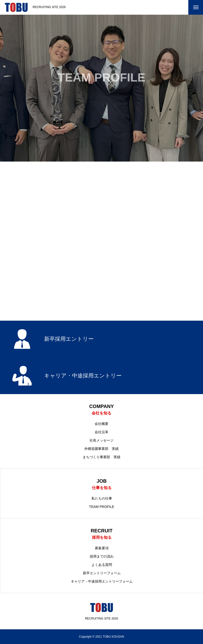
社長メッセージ (101, 440)
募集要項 (102, 548)
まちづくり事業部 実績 (101, 457)
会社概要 (101, 424)
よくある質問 (102, 565)
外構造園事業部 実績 (101, 449)
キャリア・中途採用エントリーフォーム (102, 581)
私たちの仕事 (102, 498)
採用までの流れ (102, 556)
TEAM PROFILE (102, 507)
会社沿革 (101, 432)
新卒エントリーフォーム (102, 573)
